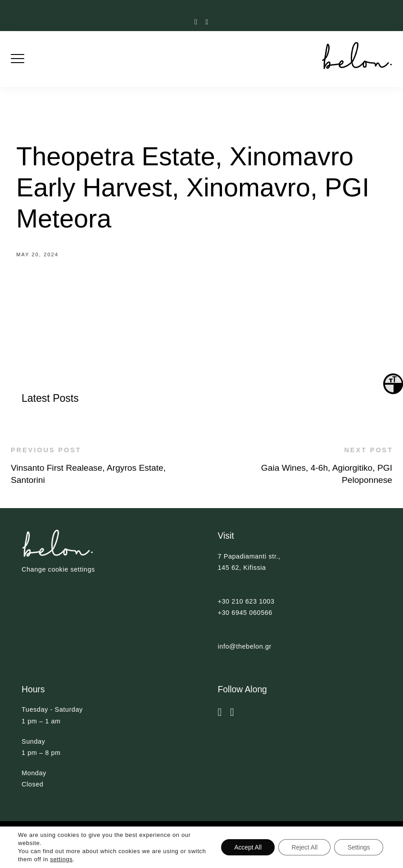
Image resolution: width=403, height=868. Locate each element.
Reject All (303, 847)
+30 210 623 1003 (246, 601)
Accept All (246, 847)
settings (81, 859)
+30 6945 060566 (245, 613)
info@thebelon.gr (245, 646)
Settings (358, 847)
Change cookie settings (58, 569)
